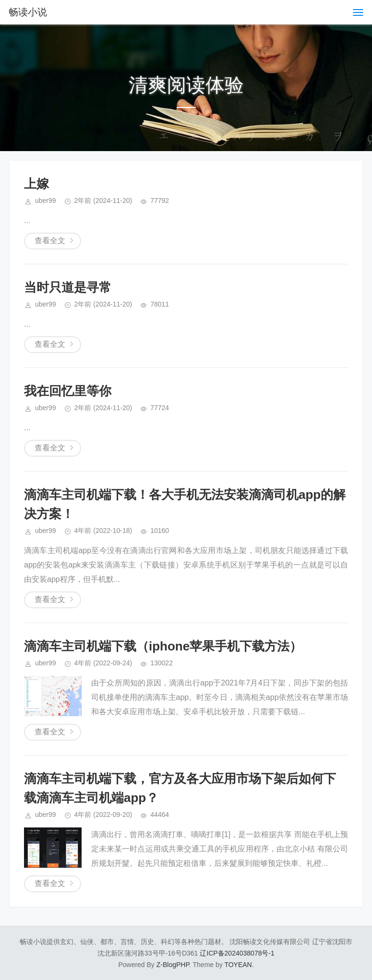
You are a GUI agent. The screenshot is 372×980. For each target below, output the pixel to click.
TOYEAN (238, 965)
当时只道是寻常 (68, 287)
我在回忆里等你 (68, 391)
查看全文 (50, 241)
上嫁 (36, 184)
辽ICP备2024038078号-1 (237, 953)
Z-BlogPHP (173, 965)
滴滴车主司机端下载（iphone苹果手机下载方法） (163, 646)
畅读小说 (28, 12)
